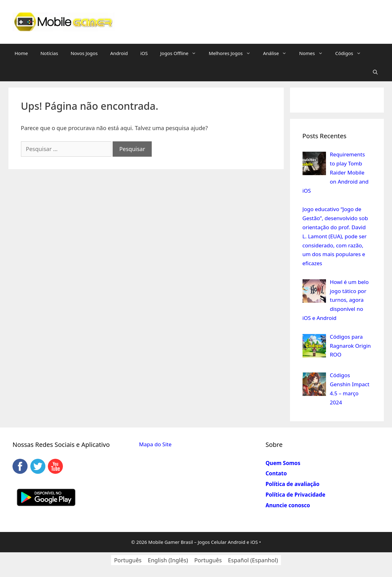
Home (21, 53)
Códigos (351, 53)
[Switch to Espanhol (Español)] (253, 560)
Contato (276, 473)
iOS (144, 53)
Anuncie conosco (288, 505)
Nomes (314, 53)
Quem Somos (283, 463)
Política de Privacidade (295, 495)
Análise (278, 53)
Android (119, 53)
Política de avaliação (293, 484)
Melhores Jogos (233, 53)
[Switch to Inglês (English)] (168, 560)
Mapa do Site (155, 444)
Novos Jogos (84, 53)
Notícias (49, 53)
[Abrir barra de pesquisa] (375, 72)
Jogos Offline (181, 53)
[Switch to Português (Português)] (128, 560)
